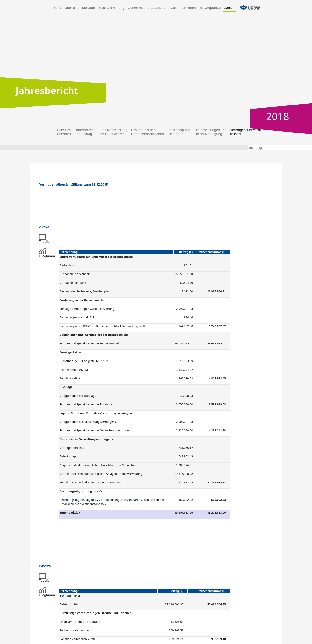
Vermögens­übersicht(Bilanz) (246, 132)
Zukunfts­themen (184, 8)
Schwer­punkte (210, 8)
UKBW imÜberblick (64, 132)
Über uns (71, 8)
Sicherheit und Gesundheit (148, 8)
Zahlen (230, 8)
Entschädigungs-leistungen (180, 132)
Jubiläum (88, 8)
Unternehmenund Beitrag (85, 132)
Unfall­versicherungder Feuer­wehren (113, 132)
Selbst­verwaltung (112, 8)
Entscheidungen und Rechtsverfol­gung (211, 132)
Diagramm (47, 253)
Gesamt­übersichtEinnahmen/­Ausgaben (147, 132)
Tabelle (44, 239)
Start (58, 8)
